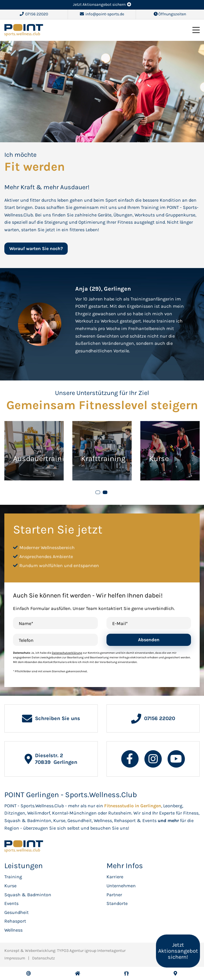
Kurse (10, 886)
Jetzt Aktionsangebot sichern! (178, 951)
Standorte (117, 903)
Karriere (115, 877)
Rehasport (15, 921)
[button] (98, 492)
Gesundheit (16, 912)
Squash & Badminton (28, 895)
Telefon (26, 640)
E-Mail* (120, 623)
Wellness (13, 930)
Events (11, 903)
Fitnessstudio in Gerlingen (133, 806)
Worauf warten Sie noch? (36, 248)
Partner (114, 895)
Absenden (149, 640)
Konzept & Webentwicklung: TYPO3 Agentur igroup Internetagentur (65, 951)
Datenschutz (44, 958)
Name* (26, 623)
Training (13, 877)
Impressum (15, 958)
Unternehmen (121, 886)
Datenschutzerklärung (67, 653)
